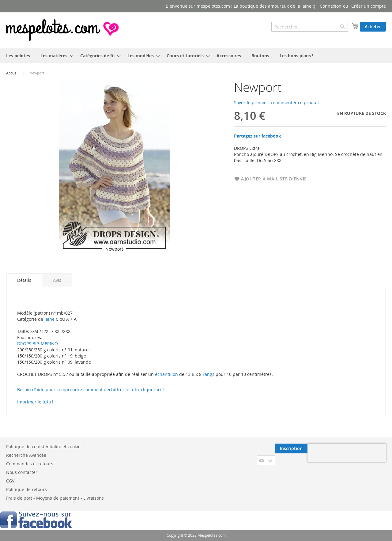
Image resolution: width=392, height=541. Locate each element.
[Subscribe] (291, 448)
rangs (208, 374)
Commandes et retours (30, 464)
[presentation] (347, 453)
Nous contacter (22, 472)
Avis (57, 280)
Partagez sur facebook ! (259, 136)
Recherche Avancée (26, 455)
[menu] (196, 56)
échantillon (166, 374)
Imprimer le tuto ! (35, 402)
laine (49, 319)
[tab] (24, 280)
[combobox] (310, 27)
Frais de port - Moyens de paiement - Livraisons (55, 498)
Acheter (373, 26)
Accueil (12, 73)
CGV (10, 481)
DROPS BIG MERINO (38, 344)
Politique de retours (26, 489)
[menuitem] (18, 56)
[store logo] (63, 30)
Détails (24, 280)
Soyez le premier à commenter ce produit (277, 102)
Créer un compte (369, 6)
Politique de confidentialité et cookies (44, 446)
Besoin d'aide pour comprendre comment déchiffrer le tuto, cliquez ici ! (90, 390)
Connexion (331, 6)
